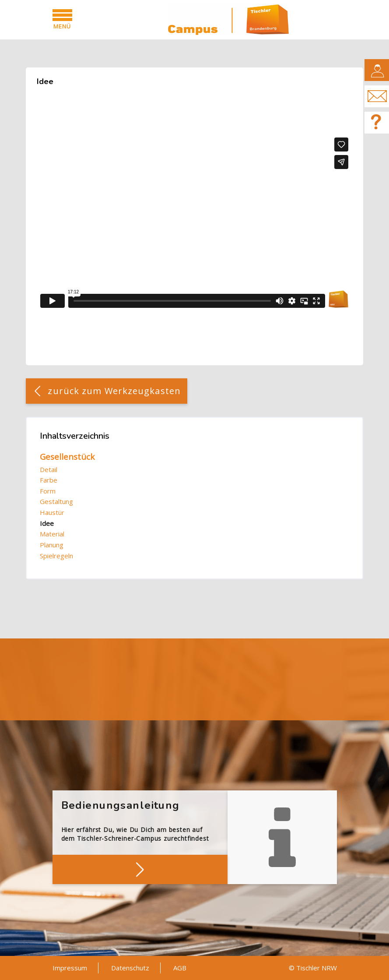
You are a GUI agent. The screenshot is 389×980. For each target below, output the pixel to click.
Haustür (52, 512)
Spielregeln (56, 556)
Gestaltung (56, 501)
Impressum (70, 968)
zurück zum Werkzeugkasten (114, 391)
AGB (180, 968)
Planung (52, 545)
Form (48, 491)
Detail (49, 469)
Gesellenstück (67, 457)
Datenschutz (130, 968)
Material (52, 534)
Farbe (49, 480)
